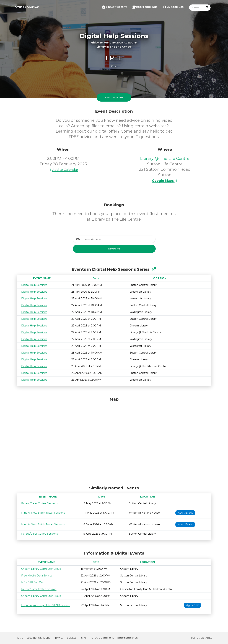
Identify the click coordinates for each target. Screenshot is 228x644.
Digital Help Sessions (34, 285)
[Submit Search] (207, 8)
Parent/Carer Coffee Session (39, 589)
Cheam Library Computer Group (41, 569)
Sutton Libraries (202, 638)
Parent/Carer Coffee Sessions (39, 503)
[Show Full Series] (154, 269)
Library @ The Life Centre (165, 159)
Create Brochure (103, 638)
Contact (72, 638)
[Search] (197, 8)
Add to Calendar (63, 170)
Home (20, 638)
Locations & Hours (38, 638)
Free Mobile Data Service (37, 576)
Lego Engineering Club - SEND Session (46, 605)
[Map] (114, 441)
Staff (85, 638)
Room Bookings (127, 638)
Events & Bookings (27, 7)
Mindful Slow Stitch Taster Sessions (43, 513)
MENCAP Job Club (33, 582)
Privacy (58, 638)
